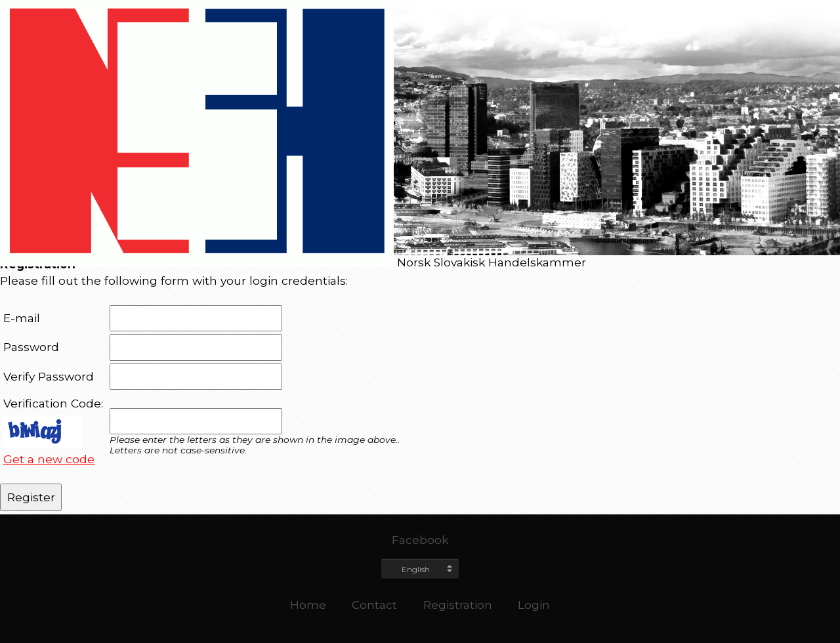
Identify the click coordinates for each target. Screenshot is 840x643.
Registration (458, 605)
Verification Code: (53, 403)
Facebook (420, 540)
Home (308, 605)
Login (534, 605)
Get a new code (49, 459)
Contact (374, 605)
